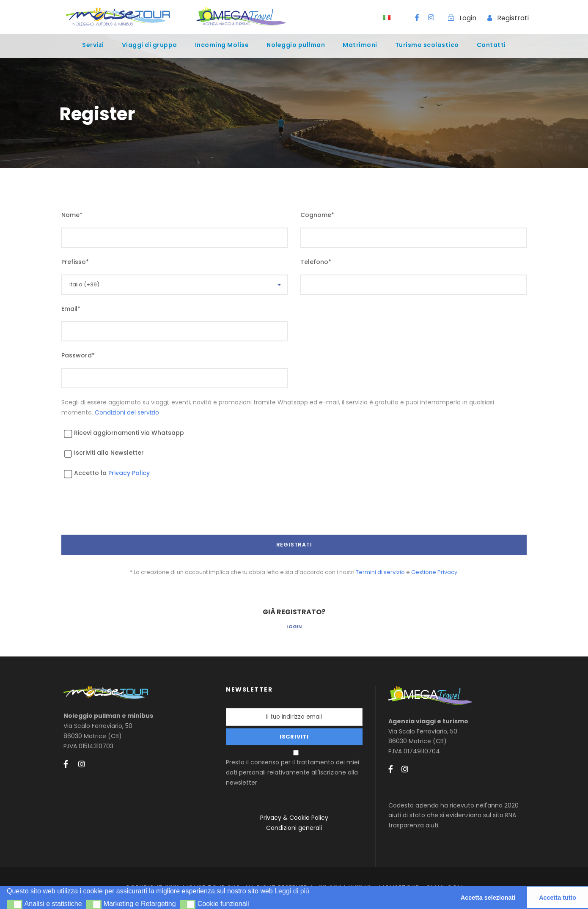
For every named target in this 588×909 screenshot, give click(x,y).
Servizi (93, 45)
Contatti (491, 45)
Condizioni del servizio (127, 412)
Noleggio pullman (296, 45)
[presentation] (126, 514)
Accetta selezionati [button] (488, 898)
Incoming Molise (222, 45)
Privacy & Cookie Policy (294, 818)
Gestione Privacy (434, 572)
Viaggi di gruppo (150, 45)
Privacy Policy (129, 473)
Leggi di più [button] (292, 891)
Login (294, 626)
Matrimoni (360, 45)
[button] (15, 904)
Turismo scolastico (427, 45)
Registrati (513, 18)
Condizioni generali (294, 828)
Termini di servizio (380, 572)
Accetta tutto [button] (558, 898)
